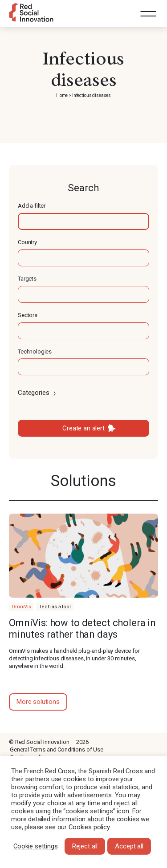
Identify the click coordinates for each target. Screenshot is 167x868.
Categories (38, 393)
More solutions (38, 702)
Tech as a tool (55, 607)
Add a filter (32, 206)
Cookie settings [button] (36, 846)
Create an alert (83, 428)
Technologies (35, 352)
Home (62, 95)
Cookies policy (89, 827)
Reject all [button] (85, 846)
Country (27, 242)
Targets (27, 279)
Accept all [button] (129, 846)
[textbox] (83, 221)
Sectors (28, 315)
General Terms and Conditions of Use (57, 749)
